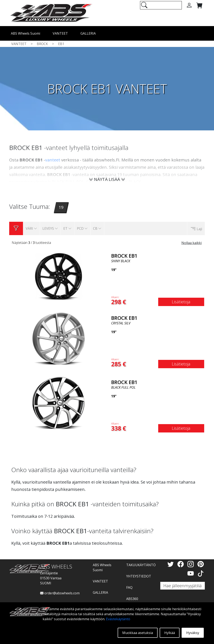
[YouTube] (191, 573)
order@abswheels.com (60, 593)
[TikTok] (201, 573)
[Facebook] (181, 564)
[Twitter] (171, 564)
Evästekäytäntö (118, 619)
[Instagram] (191, 564)
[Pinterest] (201, 564)
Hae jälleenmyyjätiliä (183, 586)
